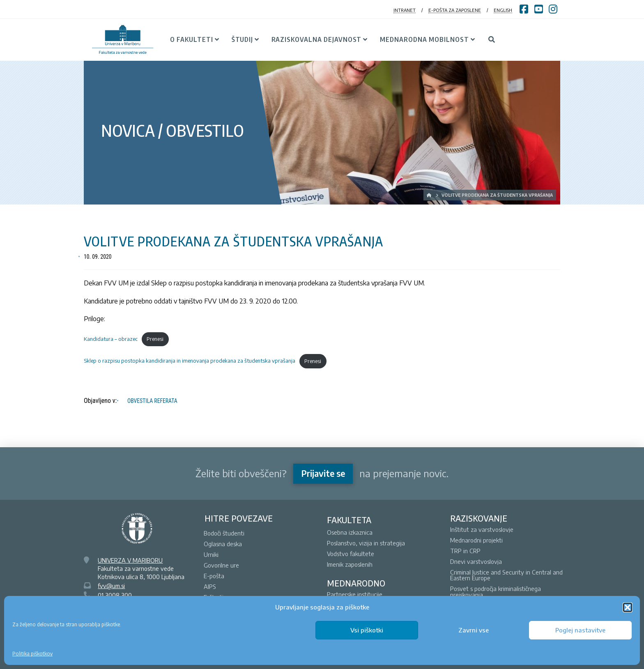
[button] (628, 607)
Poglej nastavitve (580, 630)
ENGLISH (503, 10)
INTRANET (405, 10)
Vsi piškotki (367, 630)
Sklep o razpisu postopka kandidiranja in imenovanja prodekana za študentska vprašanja (190, 361)
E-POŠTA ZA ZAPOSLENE (455, 10)
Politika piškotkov (32, 654)
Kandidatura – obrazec (111, 339)
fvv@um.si (111, 586)
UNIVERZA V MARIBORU (130, 560)
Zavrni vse (474, 630)
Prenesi (155, 339)
